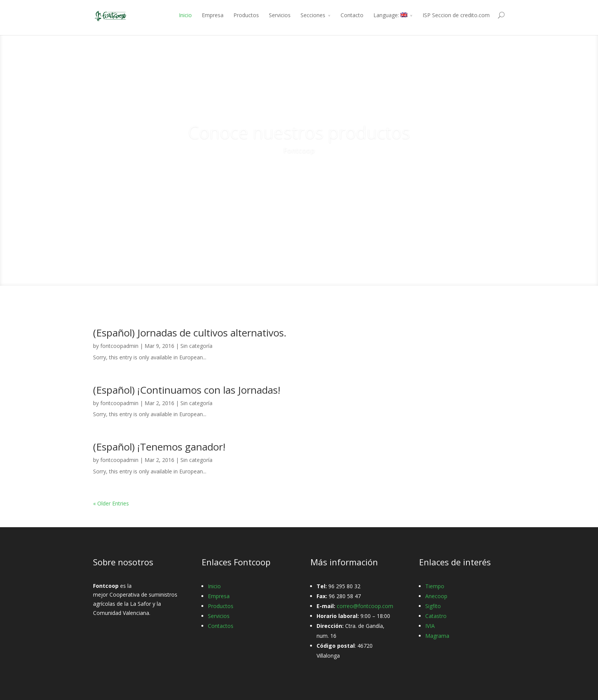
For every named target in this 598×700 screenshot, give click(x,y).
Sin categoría (196, 346)
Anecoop (436, 596)
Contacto (352, 15)
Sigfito (433, 606)
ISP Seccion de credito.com (456, 15)
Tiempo (435, 586)
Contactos (221, 626)
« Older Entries (111, 503)
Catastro (436, 616)
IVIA (430, 626)
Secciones (313, 15)
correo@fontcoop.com (365, 606)
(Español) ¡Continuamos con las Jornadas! (187, 390)
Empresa (213, 15)
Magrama (437, 636)
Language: (390, 15)
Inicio (185, 15)
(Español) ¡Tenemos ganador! (159, 447)
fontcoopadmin (119, 346)
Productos (246, 15)
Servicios (280, 15)
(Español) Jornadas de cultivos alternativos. (190, 333)
